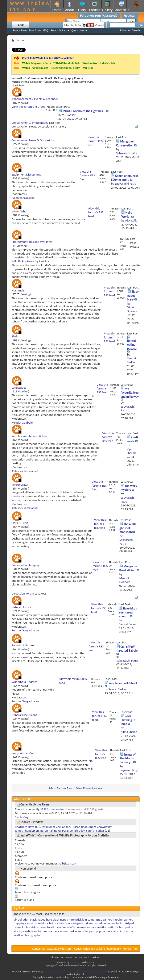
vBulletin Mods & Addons (95, 972)
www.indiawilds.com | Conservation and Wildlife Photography (84, 949)
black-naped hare (41, 920)
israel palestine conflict (62, 927)
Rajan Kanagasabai (23, 198)
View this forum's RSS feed (28, 107)
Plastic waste (133, 439)
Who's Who (19, 211)
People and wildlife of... (124, 683)
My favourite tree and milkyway (130, 393)
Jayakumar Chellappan (56, 827)
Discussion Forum (23, 593)
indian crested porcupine (100, 923)
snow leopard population (94, 931)
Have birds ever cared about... (128, 612)
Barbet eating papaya (132, 345)
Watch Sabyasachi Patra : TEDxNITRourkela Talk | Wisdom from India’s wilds (68, 63)
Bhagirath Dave (25, 827)
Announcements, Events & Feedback (35, 99)
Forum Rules (20, 31)
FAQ (46, 31)
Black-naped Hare (133, 296)
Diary (82, 10)
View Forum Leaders (89, 788)
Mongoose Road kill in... (128, 568)
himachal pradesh (53, 923)
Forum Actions (59, 31)
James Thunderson (27, 831)
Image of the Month (24, 753)
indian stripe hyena (34, 927)
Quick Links (78, 31)
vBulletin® (75, 963)
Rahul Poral (61, 831)
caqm (37, 923)
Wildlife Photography (25, 261)
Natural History (21, 607)
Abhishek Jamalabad (25, 471)
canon (29, 923)
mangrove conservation (92, 927)
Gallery (107, 10)
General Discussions (24, 715)
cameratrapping (113, 920)
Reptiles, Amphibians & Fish (29, 436)
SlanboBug (22, 817)
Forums (95, 10)
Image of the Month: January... (128, 758)
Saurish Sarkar (95, 831)
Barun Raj (47, 831)
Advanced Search (130, 30)
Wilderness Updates (24, 682)
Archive (127, 949)
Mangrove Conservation (125, 143)
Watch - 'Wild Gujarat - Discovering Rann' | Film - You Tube (58, 68)
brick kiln (81, 920)
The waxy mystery (129, 488)
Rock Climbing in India (128, 720)
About (69, 10)
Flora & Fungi (20, 523)
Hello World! (127, 215)
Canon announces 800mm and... (125, 178)
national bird (116, 927)
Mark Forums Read (61, 788)
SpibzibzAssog (67, 863)
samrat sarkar (68, 931)
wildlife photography (27, 935)
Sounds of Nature (23, 645)
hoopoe (70, 923)
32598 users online (52, 809)
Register (130, 16)
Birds (15, 336)
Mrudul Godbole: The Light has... (84, 111)
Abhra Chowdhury (100, 827)
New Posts (35, 31)
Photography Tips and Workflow (32, 242)
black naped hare (64, 920)
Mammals (18, 290)
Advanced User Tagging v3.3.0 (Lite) (62, 972)
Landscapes (19, 388)
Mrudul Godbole (22, 423)
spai (113, 931)
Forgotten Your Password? (99, 16)
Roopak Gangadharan (25, 630)
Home (57, 10)
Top (135, 949)
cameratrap (95, 920)
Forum (20, 25)
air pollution (21, 920)
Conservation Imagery (26, 565)
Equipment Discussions (26, 175)
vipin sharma (125, 931)
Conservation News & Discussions (33, 140)
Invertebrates (20, 485)
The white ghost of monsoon (128, 528)
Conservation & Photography (30, 123)
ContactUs (121, 10)
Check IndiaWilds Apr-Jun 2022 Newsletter (48, 58)
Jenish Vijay (77, 831)
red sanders (52, 931)
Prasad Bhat (79, 827)
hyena (79, 923)
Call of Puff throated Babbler (128, 649)
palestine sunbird (32, 931)
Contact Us (39, 949)
